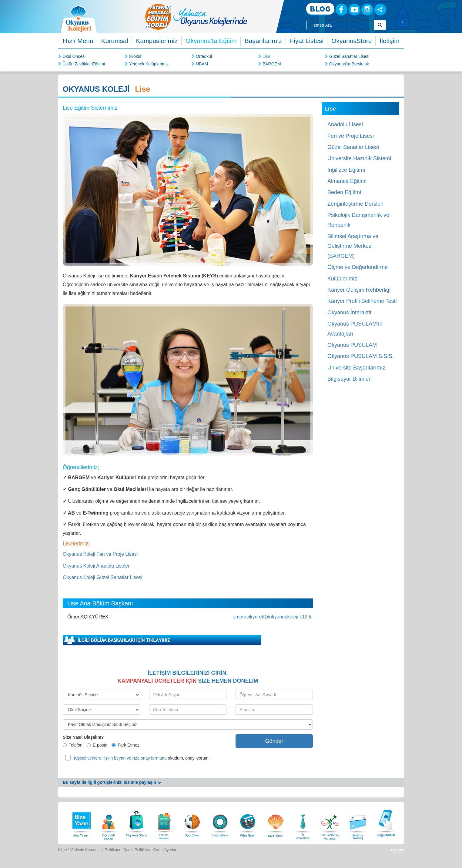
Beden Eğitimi (344, 192)
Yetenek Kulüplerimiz (149, 64)
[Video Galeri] (248, 822)
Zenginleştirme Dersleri (355, 204)
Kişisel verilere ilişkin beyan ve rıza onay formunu (120, 758)
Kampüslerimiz (157, 41)
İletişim (389, 41)
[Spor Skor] (192, 822)
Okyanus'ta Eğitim (211, 41)
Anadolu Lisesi (345, 124)
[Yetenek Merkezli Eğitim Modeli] (220, 17)
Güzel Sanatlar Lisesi (349, 56)
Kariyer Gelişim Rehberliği (359, 290)
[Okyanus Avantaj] (358, 822)
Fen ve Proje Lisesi (351, 136)
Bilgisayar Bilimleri (350, 379)
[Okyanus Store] (136, 822)
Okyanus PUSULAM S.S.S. (361, 356)
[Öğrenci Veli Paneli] (109, 822)
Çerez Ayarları (166, 850)
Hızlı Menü (78, 41)
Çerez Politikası (137, 850)
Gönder (274, 741)
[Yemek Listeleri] (164, 822)
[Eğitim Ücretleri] (276, 822)
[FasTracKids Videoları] (330, 822)
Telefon (73, 745)
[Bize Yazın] (81, 822)
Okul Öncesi (74, 56)
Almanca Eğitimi (347, 181)
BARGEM (272, 64)
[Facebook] (341, 10)
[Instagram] (367, 10)
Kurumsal (115, 41)
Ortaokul (204, 56)
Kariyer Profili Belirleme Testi (362, 301)
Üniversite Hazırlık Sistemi (359, 158)
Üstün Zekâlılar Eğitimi (84, 64)
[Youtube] (355, 10)
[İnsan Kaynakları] (303, 822)
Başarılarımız (263, 41)
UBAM (202, 64)
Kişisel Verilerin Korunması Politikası (89, 850)
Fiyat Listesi (307, 41)
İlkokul (135, 56)
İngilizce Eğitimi (346, 170)
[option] (220, 17)
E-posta (97, 745)
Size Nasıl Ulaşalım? (83, 737)
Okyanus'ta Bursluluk (349, 64)
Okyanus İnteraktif (349, 313)
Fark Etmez (126, 745)
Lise (266, 56)
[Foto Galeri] (220, 822)
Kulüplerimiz (342, 279)
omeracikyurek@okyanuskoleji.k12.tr (272, 617)
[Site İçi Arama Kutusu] (340, 25)
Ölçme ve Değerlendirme (358, 267)
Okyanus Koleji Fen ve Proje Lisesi (100, 554)
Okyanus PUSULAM (352, 345)
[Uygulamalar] (386, 822)
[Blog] (320, 9)
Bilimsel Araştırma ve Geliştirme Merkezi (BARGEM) (353, 246)
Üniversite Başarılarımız (356, 368)
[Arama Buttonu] (380, 25)
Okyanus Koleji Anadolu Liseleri (97, 566)
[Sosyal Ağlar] (380, 10)
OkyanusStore (352, 41)
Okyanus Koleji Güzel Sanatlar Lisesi (102, 577)
